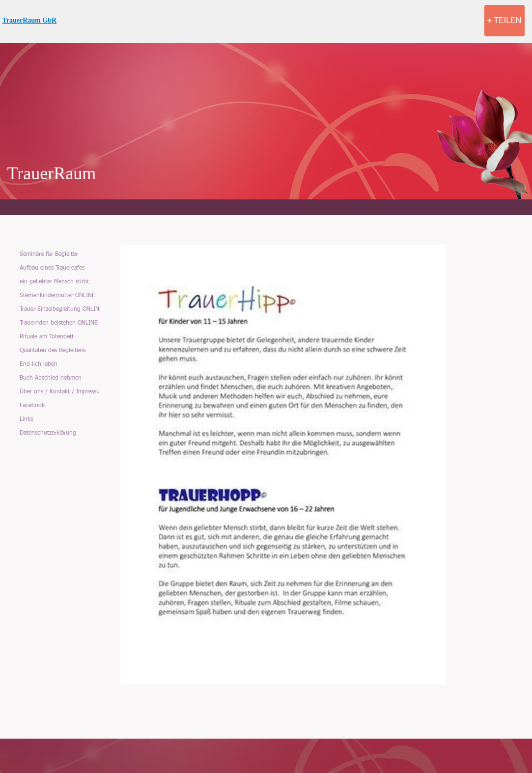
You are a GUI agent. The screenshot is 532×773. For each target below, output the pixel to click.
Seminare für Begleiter (49, 254)
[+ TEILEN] (504, 21)
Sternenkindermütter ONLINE (57, 296)
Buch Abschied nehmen (51, 378)
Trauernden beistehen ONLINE (59, 323)
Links (26, 419)
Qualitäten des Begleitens (53, 351)
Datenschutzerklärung (48, 433)
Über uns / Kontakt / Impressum (62, 392)
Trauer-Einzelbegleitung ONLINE (61, 309)
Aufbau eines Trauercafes (52, 268)
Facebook (32, 406)
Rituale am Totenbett (47, 337)
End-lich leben (39, 364)
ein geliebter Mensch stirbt (54, 282)
